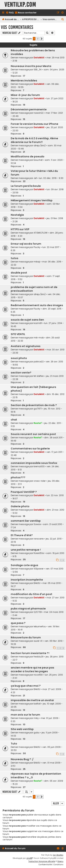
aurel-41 (38, 641)
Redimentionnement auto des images (37, 305)
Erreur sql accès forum (26, 244)
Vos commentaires (17, 27)
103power (39, 569)
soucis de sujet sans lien (27, 320)
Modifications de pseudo (28, 157)
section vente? (21, 373)
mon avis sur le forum (25, 715)
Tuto (14, 744)
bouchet (38, 160)
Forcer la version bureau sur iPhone (34, 124)
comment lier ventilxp (26, 521)
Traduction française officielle (42, 861)
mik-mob (39, 338)
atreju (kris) (40, 145)
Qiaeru (60, 861)
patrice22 (39, 362)
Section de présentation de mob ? (34, 405)
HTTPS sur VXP (20, 229)
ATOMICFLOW (41, 233)
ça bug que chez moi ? (26, 686)
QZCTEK (38, 612)
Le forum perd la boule (26, 186)
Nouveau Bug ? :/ (22, 759)
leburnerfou (40, 626)
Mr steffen (39, 376)
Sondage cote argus (24, 565)
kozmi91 (38, 323)
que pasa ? (18, 623)
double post (19, 273)
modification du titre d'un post (32, 594)
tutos (15, 258)
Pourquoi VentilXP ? (24, 492)
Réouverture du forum (26, 637)
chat (14, 420)
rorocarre (39, 539)
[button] (42, 39)
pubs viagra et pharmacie (28, 609)
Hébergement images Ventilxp (32, 200)
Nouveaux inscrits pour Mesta (31, 66)
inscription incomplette (27, 580)
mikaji (37, 262)
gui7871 (38, 409)
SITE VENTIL (18, 334)
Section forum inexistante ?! (30, 653)
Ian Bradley (58, 855)
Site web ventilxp (22, 729)
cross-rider (40, 481)
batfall (37, 704)
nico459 (38, 675)
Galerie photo (20, 506)
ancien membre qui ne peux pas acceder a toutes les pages (32, 669)
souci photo (19, 358)
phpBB (29, 858)
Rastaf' (38, 423)
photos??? (18, 477)
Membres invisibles (24, 81)
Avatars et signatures (26, 346)
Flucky (37, 247)
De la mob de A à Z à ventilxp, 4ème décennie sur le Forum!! (34, 140)
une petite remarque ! (26, 550)
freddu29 (39, 657)
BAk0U (37, 583)
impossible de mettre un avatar (32, 700)
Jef (35, 178)
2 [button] (38, 39)
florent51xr (39, 553)
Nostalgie (17, 215)
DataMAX (39, 58)
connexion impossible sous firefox (34, 463)
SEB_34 (38, 70)
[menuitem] (10, 13)
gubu (37, 733)
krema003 (39, 466)
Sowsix (37, 524)
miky (36, 718)
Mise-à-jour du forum (25, 95)
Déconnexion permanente (29, 109)
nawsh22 (39, 113)
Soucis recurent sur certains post (33, 434)
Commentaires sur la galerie (30, 449)
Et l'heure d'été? (22, 535)
